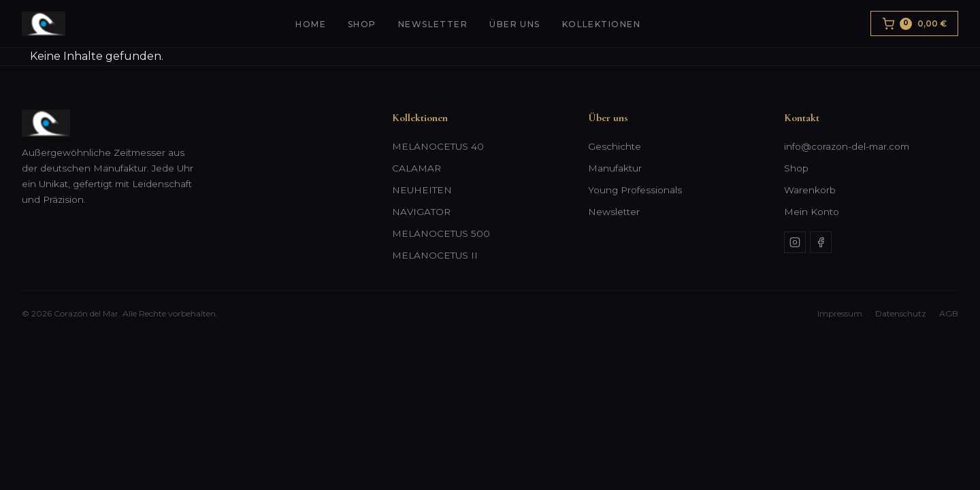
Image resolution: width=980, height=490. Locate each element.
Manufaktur (615, 168)
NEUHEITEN (422, 190)
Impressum (840, 313)
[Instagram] (795, 242)
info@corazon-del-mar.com (847, 146)
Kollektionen (601, 24)
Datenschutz (901, 313)
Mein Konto (812, 212)
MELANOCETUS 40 (438, 146)
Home (311, 24)
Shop (362, 24)
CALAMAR (416, 168)
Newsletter (433, 24)
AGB (949, 313)
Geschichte (615, 146)
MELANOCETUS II (435, 255)
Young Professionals (635, 190)
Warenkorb (810, 190)
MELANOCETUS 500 (441, 233)
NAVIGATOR (421, 212)
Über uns (515, 24)
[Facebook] (821, 242)
